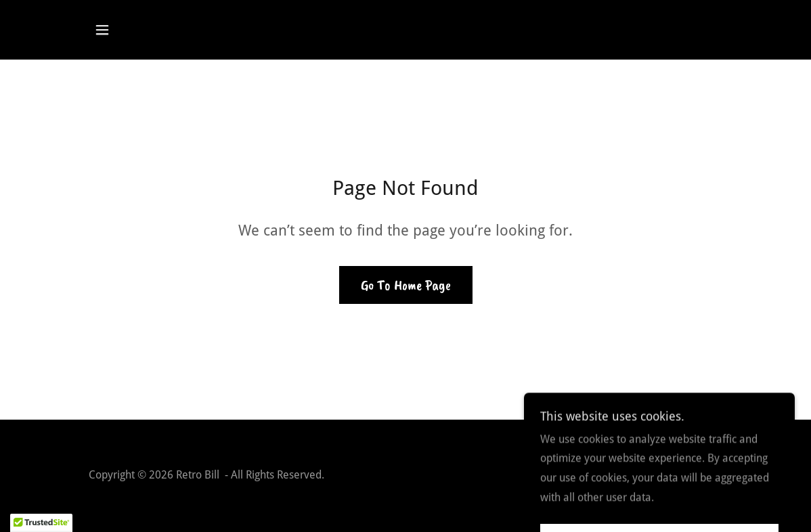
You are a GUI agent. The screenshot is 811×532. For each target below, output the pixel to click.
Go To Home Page (406, 285)
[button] (102, 30)
